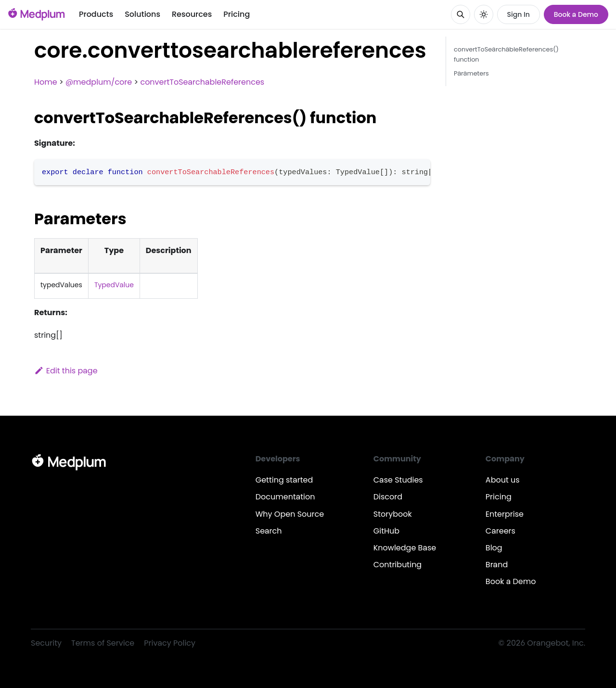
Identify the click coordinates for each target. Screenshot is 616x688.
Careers (500, 531)
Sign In (519, 14)
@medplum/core (99, 82)
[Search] (461, 14)
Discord (388, 497)
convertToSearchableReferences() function (506, 54)
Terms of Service (103, 643)
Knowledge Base (405, 548)
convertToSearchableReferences (202, 82)
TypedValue (114, 285)
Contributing (398, 565)
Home (46, 82)
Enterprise (505, 514)
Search (269, 531)
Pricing (237, 14)
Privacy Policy (170, 643)
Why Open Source (290, 514)
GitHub (386, 531)
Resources (192, 14)
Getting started (284, 480)
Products (96, 14)
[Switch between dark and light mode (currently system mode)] (484, 14)
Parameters (471, 73)
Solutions (142, 14)
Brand (497, 565)
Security (46, 643)
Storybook (393, 514)
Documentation (285, 497)
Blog (494, 548)
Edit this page (66, 371)
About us (503, 480)
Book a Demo (576, 14)
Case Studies (398, 480)
